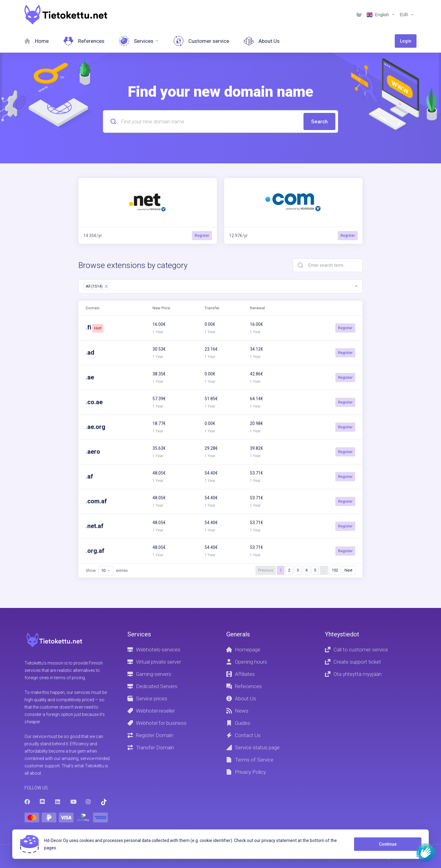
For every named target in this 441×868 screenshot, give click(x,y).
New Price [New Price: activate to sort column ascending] (161, 308)
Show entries (107, 571)
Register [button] (202, 236)
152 (335, 570)
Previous (266, 570)
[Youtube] (73, 802)
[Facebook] (27, 802)
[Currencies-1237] (407, 15)
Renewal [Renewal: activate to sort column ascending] (257, 308)
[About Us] (262, 41)
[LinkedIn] (58, 802)
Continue (388, 844)
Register (345, 328)
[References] (84, 41)
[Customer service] (201, 41)
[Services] (139, 41)
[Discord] (43, 802)
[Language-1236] (381, 15)
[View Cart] (359, 15)
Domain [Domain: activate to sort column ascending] (93, 308)
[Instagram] (89, 802)
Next (349, 570)
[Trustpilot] (104, 802)
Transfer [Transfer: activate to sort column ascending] (212, 308)
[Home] (37, 41)
